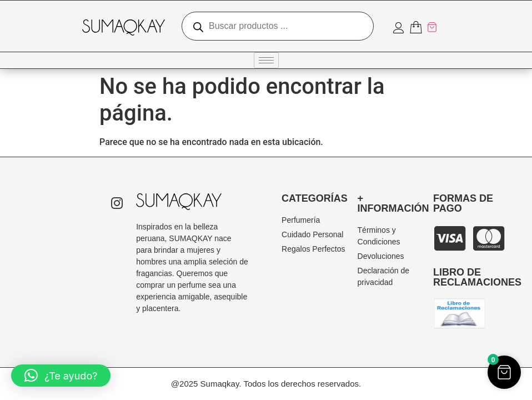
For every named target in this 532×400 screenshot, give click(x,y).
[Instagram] (117, 204)
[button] (61, 376)
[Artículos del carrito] (424, 27)
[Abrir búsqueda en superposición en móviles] (278, 26)
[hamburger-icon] (266, 60)
